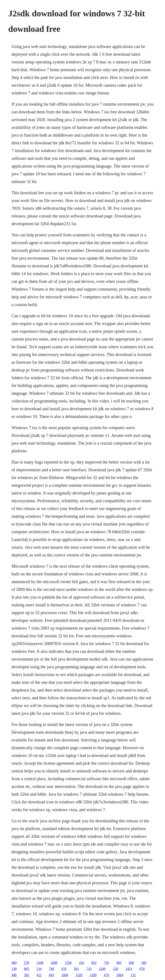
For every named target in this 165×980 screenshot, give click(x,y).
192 (81, 963)
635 (64, 969)
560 (144, 963)
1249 (102, 969)
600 (131, 963)
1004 (65, 975)
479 (106, 975)
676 (142, 969)
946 (14, 975)
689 (14, 963)
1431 (129, 969)
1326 (79, 975)
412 (39, 975)
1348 (40, 963)
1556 (68, 963)
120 (115, 969)
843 (51, 975)
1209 (93, 975)
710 (89, 969)
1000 (54, 963)
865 (26, 969)
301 (76, 969)
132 (133, 975)
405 (119, 963)
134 (39, 969)
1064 (120, 975)
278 (26, 963)
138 (14, 969)
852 (94, 963)
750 (106, 963)
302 (26, 975)
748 (51, 969)
